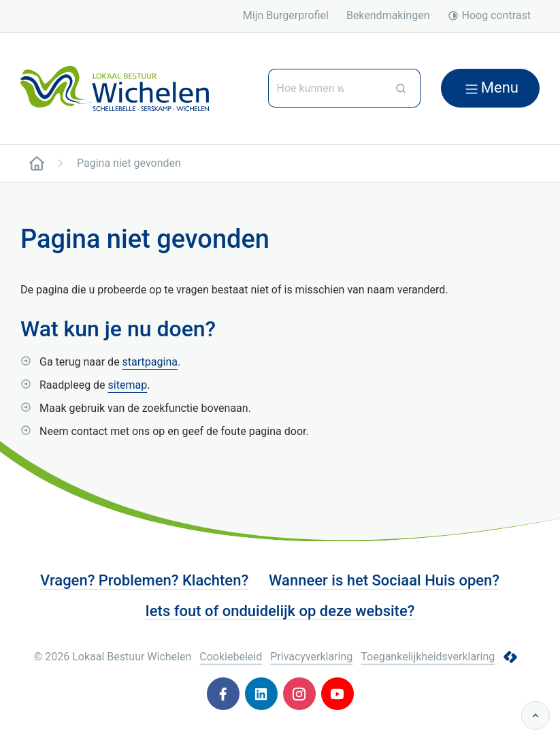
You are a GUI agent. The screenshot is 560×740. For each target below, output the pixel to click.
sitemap (128, 385)
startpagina (150, 362)
